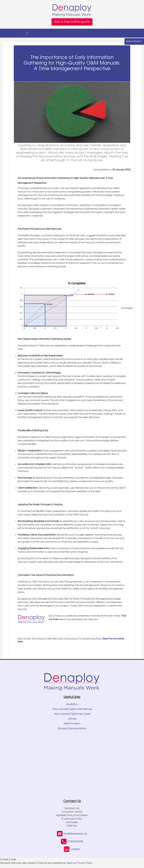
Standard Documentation (72, 729)
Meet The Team (72, 724)
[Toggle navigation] (27, 33)
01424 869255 (72, 842)
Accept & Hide (8, 860)
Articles (72, 719)
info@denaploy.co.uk (72, 834)
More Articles (134, 41)
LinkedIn (72, 849)
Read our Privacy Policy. (80, 863)
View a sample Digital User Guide (72, 714)
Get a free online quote (72, 22)
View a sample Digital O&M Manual (72, 709)
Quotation (72, 704)
